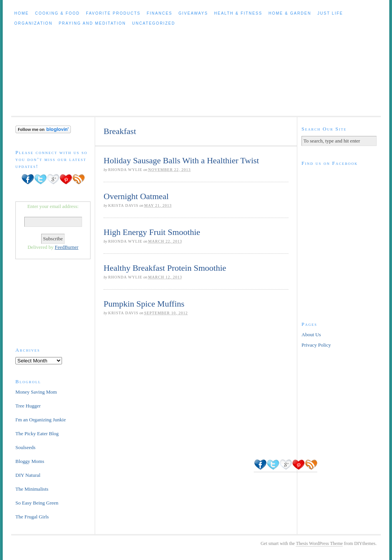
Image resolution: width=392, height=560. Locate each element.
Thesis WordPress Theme (319, 543)
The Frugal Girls (32, 517)
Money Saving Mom (36, 392)
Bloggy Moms (30, 461)
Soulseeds (25, 447)
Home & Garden (290, 13)
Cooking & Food (57, 13)
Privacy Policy (316, 345)
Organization (33, 23)
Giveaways (193, 13)
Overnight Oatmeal (136, 196)
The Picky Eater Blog (37, 433)
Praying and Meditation (92, 23)
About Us (311, 334)
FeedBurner (66, 247)
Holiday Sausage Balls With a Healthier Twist (181, 160)
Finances (160, 13)
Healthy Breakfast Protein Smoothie (165, 268)
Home (22, 13)
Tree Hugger (28, 406)
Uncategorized (154, 23)
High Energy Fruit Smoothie (152, 232)
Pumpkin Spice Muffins (144, 304)
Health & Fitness (238, 13)
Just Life (330, 13)
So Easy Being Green (37, 503)
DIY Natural (28, 475)
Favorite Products (113, 13)
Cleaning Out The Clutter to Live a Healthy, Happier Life (196, 72)
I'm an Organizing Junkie (41, 420)
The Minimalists (32, 489)
